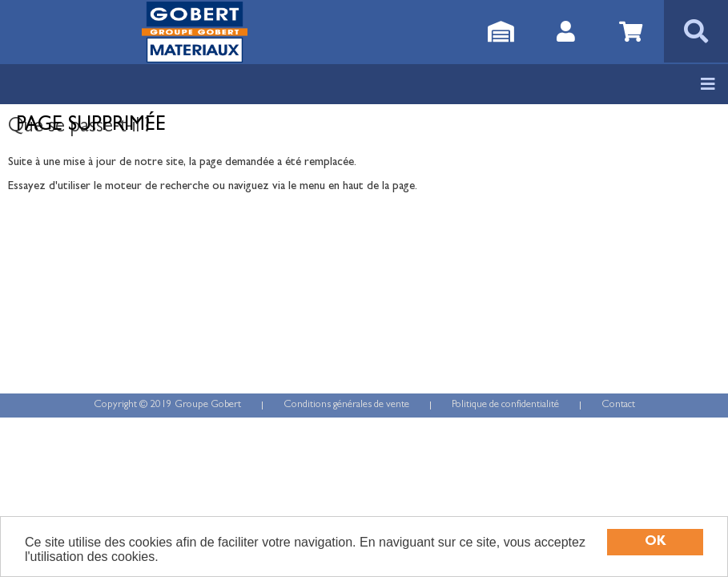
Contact (618, 405)
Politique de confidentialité (505, 405)
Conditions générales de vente (346, 405)
